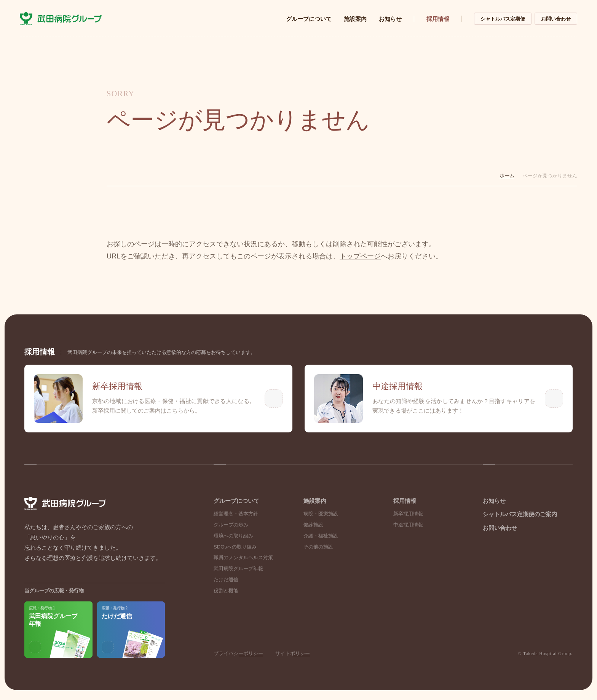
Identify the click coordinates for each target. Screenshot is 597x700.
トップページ (360, 257)
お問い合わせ (556, 19)
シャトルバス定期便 (503, 19)
